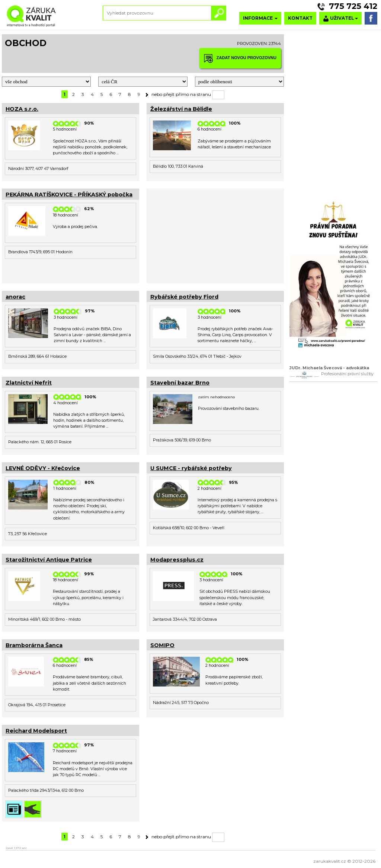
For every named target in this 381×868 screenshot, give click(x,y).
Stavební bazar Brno (180, 383)
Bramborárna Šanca (34, 645)
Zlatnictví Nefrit (29, 383)
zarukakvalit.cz (330, 861)
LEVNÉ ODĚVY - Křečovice (43, 468)
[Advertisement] (215, 235)
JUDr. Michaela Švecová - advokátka (329, 368)
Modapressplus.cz (177, 560)
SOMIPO (162, 645)
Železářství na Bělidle (181, 109)
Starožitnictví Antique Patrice (49, 560)
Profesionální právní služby (347, 374)
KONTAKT (300, 18)
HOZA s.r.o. (22, 109)
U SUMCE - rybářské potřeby (191, 468)
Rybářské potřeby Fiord (184, 297)
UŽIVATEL (340, 18)
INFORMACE (260, 18)
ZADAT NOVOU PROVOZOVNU (240, 58)
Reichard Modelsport (36, 731)
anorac (15, 297)
